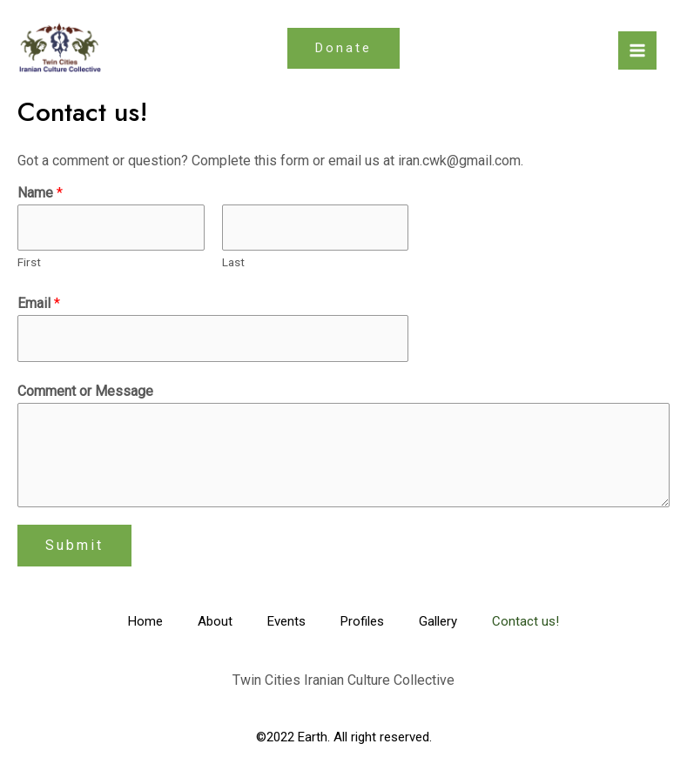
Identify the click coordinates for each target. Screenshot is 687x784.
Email (39, 303)
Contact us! (525, 621)
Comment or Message (85, 391)
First (29, 262)
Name (40, 193)
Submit (74, 545)
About (215, 621)
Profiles (362, 621)
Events (286, 621)
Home (145, 621)
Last (233, 262)
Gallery (438, 621)
